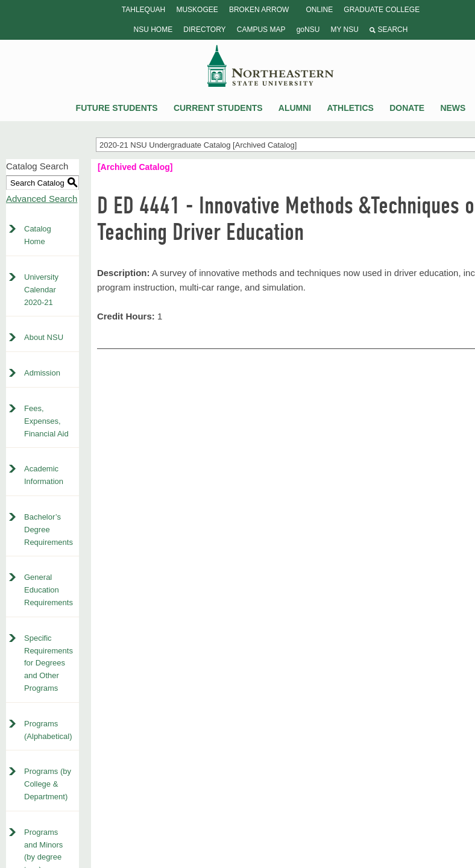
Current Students (218, 108)
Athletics (350, 108)
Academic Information (44, 475)
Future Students (117, 108)
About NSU (44, 337)
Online (319, 10)
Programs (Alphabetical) (48, 730)
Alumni (295, 108)
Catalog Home (38, 235)
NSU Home (153, 30)
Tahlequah (143, 10)
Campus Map (261, 30)
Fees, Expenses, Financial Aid (46, 421)
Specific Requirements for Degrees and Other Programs (49, 663)
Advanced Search (42, 199)
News (453, 108)
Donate (407, 108)
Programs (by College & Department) (48, 784)
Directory (204, 30)
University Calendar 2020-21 (41, 290)
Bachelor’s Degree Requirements (49, 530)
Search (388, 30)
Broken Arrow (259, 10)
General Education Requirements (49, 590)
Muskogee (197, 10)
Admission (42, 373)
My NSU (344, 30)
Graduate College (382, 10)
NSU (271, 66)
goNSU (308, 30)
